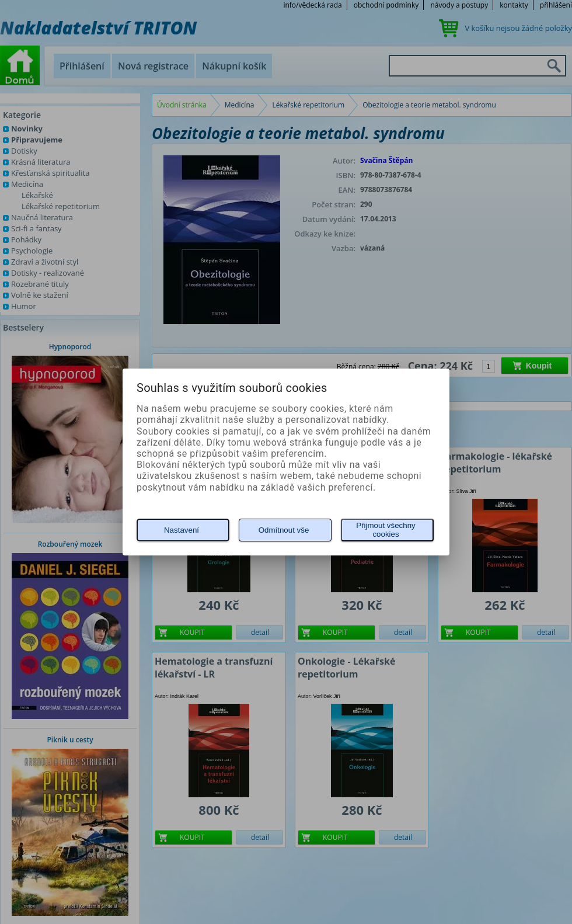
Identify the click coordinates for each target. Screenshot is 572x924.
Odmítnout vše (284, 530)
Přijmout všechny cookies (386, 530)
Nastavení (182, 530)
